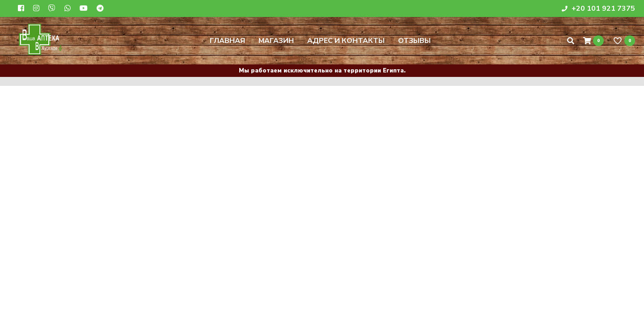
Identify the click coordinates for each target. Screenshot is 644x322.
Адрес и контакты (346, 41)
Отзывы (414, 41)
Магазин (276, 41)
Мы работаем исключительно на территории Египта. (322, 71)
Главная (227, 41)
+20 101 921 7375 (598, 8)
